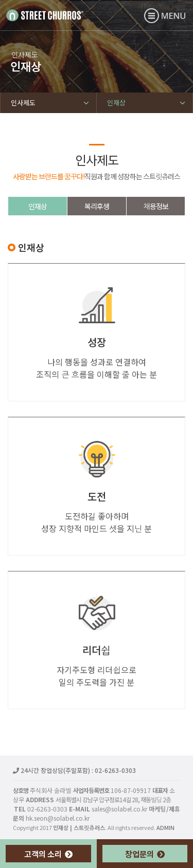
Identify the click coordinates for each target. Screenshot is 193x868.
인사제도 (23, 103)
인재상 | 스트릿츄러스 (45, 15)
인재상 (116, 103)
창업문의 (145, 854)
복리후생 (97, 206)
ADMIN (165, 827)
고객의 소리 (48, 854)
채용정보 (155, 206)
